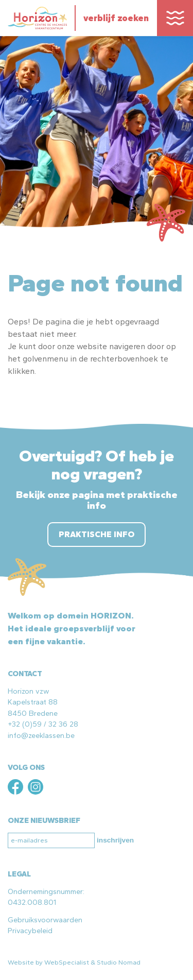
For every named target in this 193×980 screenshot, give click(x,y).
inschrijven (115, 840)
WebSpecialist (67, 962)
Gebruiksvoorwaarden (45, 920)
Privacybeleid (30, 931)
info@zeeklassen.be (41, 735)
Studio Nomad (119, 962)
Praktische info (97, 534)
